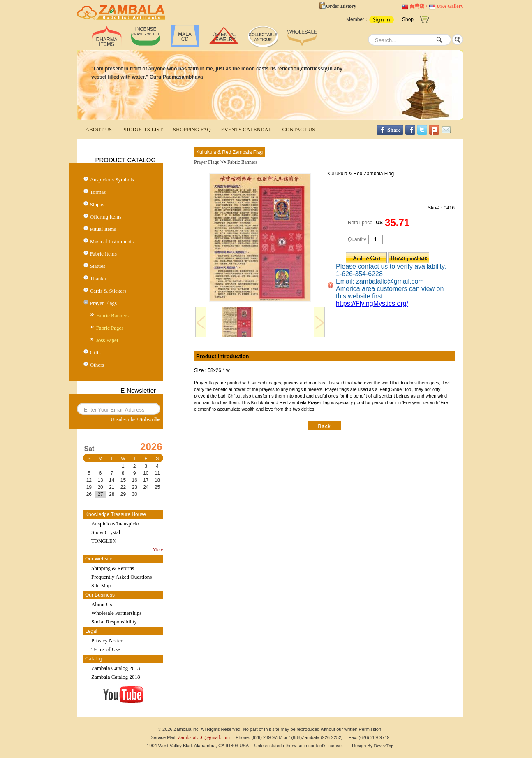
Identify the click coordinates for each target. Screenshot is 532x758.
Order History (341, 6)
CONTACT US (298, 129)
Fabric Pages (110, 328)
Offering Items (106, 217)
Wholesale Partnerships (116, 613)
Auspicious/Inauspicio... (117, 524)
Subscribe (150, 419)
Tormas (98, 192)
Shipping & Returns (113, 568)
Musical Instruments (112, 241)
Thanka (98, 278)
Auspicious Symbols (112, 180)
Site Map (101, 585)
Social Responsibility (114, 622)
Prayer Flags (103, 303)
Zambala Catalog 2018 (116, 677)
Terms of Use (106, 649)
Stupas (97, 204)
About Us (102, 604)
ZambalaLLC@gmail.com (204, 737)
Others (97, 365)
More (158, 549)
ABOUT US (99, 129)
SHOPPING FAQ (192, 129)
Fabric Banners (112, 315)
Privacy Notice (107, 641)
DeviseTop (384, 746)
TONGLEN (104, 541)
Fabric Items (103, 254)
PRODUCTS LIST (142, 129)
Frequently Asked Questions (121, 577)
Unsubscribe (123, 419)
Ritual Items (103, 229)
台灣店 (417, 6)
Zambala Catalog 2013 (116, 668)
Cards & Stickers (108, 291)
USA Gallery (450, 6)
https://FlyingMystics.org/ (372, 303)
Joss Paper (108, 340)
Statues (98, 266)
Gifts (95, 352)
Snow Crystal (106, 532)
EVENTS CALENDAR (247, 129)
